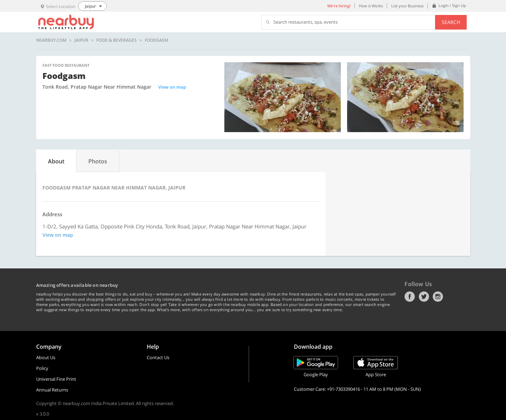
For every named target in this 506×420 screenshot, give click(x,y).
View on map (172, 87)
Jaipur (81, 40)
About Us (46, 357)
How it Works (371, 6)
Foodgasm (156, 40)
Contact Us (158, 357)
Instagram (438, 297)
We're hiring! (339, 6)
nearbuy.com (51, 40)
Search (451, 22)
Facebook (410, 297)
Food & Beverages (117, 40)
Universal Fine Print (56, 379)
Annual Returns (52, 390)
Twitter (424, 297)
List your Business (407, 6)
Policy (42, 368)
